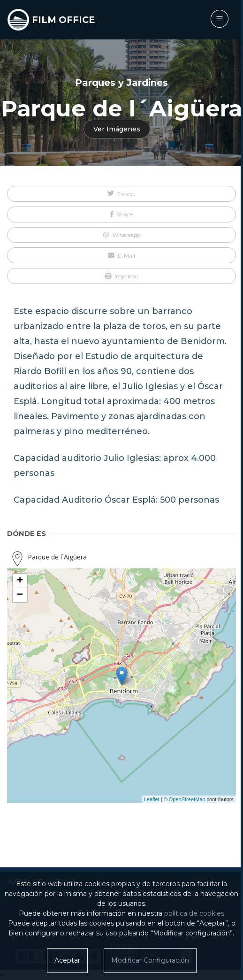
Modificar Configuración (150, 960)
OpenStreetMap (187, 799)
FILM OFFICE (63, 20)
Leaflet (152, 799)
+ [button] (20, 581)
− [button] (20, 595)
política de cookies (194, 913)
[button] (121, 194)
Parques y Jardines (121, 83)
